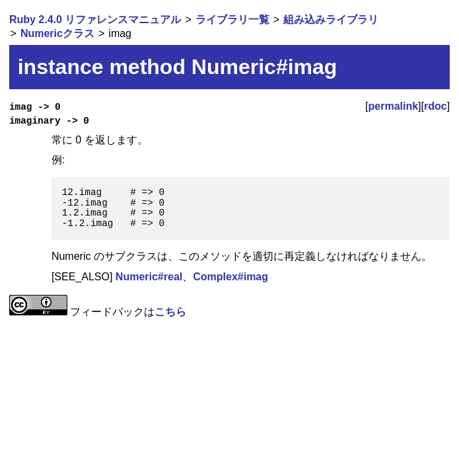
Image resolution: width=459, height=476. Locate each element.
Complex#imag (230, 277)
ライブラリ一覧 (232, 20)
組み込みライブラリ (331, 20)
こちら (170, 312)
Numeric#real (149, 277)
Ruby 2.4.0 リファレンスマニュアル (95, 20)
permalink (394, 106)
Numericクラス (57, 33)
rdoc (436, 106)
